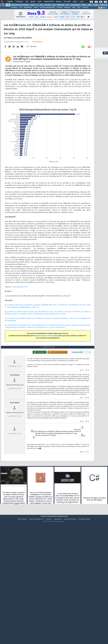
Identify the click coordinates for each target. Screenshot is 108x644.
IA (37, 5)
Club (81, 2)
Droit (75, 2)
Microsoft (48, 5)
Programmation (75, 5)
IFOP (26, 303)
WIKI (74, 8)
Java (54, 5)
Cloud (32, 5)
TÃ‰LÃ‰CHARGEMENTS (47, 8)
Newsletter (49, 2)
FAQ (27, 2)
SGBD (84, 5)
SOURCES (60, 8)
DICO (79, 8)
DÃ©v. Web (61, 5)
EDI (67, 5)
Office (90, 5)
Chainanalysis (18, 303)
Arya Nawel (15, 424)
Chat (40, 2)
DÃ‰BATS (67, 8)
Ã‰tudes (67, 2)
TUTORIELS (14, 8)
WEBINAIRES (28, 8)
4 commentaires (37, 59)
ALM (41, 5)
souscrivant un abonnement (47, 352)
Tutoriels (19, 2)
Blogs (33, 2)
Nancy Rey (25, 58)
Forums (10, 2)
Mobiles (96, 5)
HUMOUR (85, 8)
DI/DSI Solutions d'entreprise (20, 5)
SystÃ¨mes (104, 5)
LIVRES (36, 8)
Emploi (59, 2)
